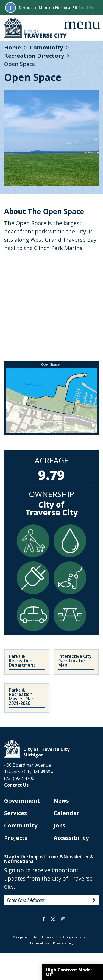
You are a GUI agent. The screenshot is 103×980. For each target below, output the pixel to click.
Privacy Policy (63, 943)
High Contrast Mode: (69, 972)
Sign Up (94, 900)
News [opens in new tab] (61, 801)
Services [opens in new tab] (16, 813)
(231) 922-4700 (19, 778)
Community (46, 47)
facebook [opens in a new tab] (44, 919)
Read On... (88, 8)
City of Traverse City (36, 28)
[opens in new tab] (76, 662)
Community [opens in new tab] (21, 825)
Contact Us (16, 785)
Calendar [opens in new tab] (67, 813)
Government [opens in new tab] (22, 801)
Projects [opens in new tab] (16, 838)
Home (12, 47)
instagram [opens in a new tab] (63, 919)
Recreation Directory (34, 56)
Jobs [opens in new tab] (59, 825)
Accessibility (71, 838)
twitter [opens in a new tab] (53, 919)
